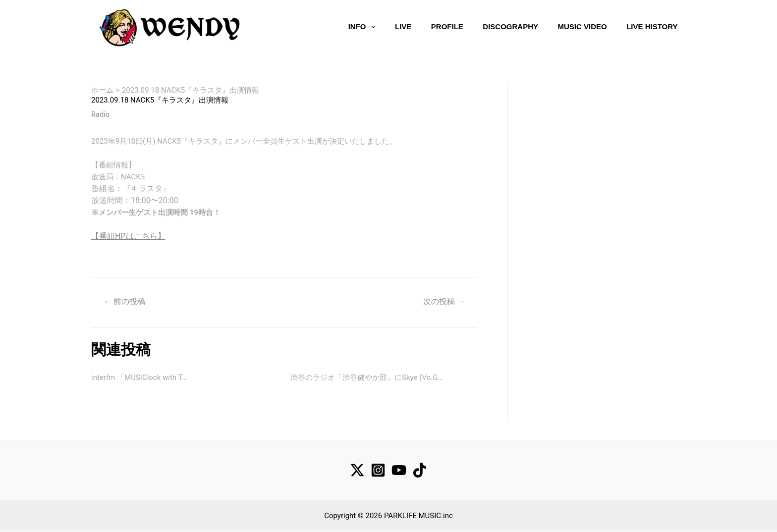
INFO (361, 26)
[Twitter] (357, 471)
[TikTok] (420, 471)
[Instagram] (378, 471)
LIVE (401, 26)
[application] (369, 26)
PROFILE (445, 26)
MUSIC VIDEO (580, 26)
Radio (101, 114)
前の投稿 (125, 301)
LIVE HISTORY (649, 26)
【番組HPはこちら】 (128, 236)
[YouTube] (399, 471)
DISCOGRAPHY (508, 26)
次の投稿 (444, 301)
